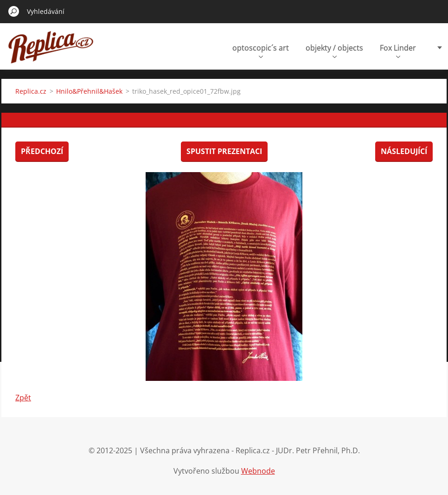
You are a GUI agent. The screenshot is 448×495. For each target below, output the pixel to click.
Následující (404, 151)
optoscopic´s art (261, 50)
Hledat (14, 11)
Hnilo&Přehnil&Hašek (89, 91)
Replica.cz (31, 91)
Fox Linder (398, 50)
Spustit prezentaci (224, 151)
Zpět (23, 398)
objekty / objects (334, 50)
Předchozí (42, 151)
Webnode (258, 471)
